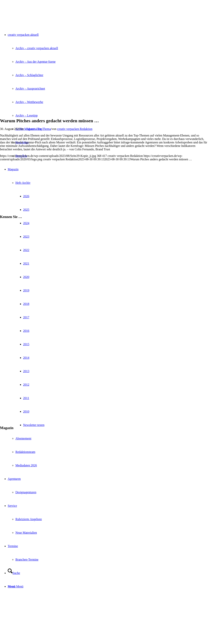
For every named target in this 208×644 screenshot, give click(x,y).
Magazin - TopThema (38, 129)
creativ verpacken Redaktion (75, 129)
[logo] (29, 18)
